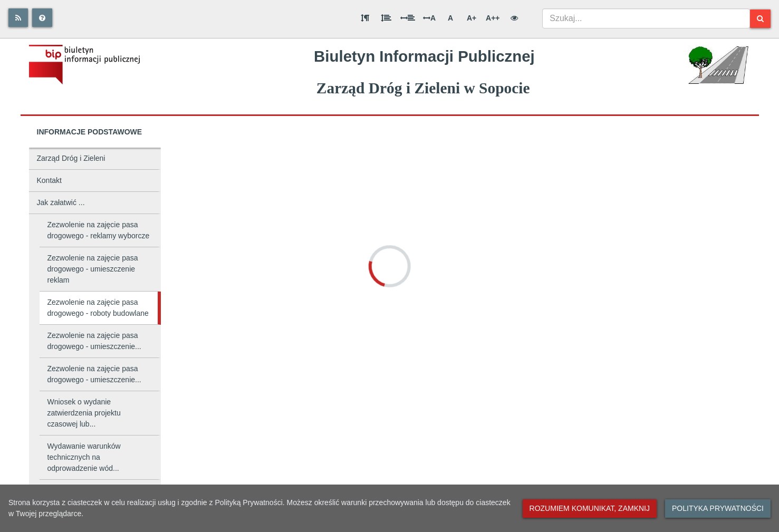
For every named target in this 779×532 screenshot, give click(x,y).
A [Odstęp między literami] (429, 18)
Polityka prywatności (718, 508)
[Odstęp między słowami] (408, 18)
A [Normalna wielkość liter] (450, 18)
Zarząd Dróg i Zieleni (71, 158)
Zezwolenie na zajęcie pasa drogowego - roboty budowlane (98, 308)
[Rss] (18, 18)
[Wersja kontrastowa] (514, 18)
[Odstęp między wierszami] (386, 18)
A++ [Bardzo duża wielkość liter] (493, 18)
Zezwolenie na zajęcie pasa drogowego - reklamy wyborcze (99, 230)
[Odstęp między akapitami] (365, 18)
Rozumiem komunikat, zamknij (590, 508)
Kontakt (49, 180)
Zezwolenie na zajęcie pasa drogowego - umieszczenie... (94, 341)
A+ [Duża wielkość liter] (472, 18)
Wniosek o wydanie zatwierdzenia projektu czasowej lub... (84, 413)
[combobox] (646, 18)
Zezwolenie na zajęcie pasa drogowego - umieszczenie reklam (93, 269)
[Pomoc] (42, 18)
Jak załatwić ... (61, 202)
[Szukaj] (760, 19)
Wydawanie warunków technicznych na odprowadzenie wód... (84, 457)
